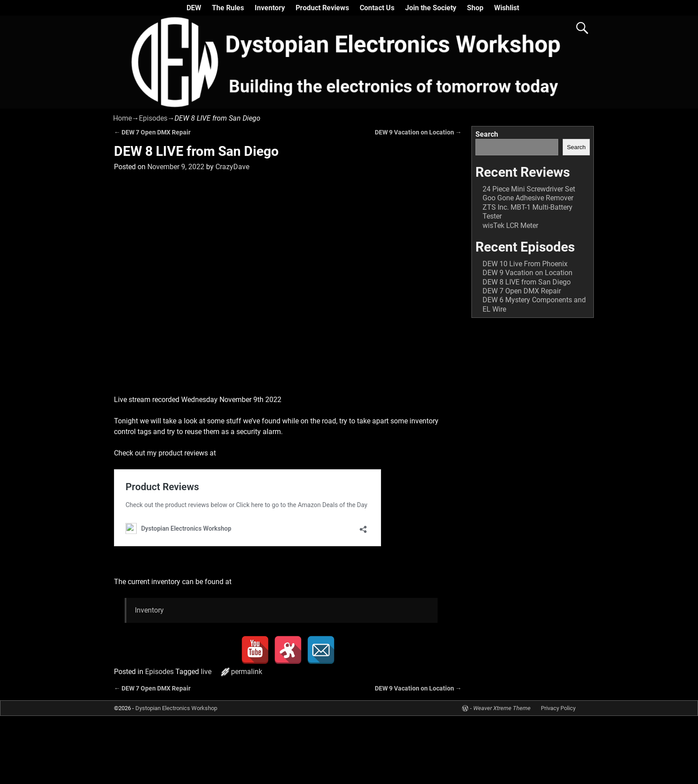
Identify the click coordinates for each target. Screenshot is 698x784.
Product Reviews (322, 8)
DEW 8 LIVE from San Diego (527, 282)
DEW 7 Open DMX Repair (152, 132)
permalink (247, 672)
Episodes (153, 118)
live (206, 672)
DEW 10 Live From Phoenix (525, 264)
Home (122, 118)
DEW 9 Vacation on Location (418, 132)
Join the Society (431, 8)
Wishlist (507, 8)
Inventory (270, 8)
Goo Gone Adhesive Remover (528, 198)
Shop (475, 8)
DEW (194, 8)
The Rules (228, 8)
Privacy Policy (558, 708)
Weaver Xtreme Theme (502, 708)
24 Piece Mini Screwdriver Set (529, 189)
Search (487, 134)
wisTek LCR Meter (510, 225)
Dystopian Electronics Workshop (176, 708)
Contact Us (377, 8)
